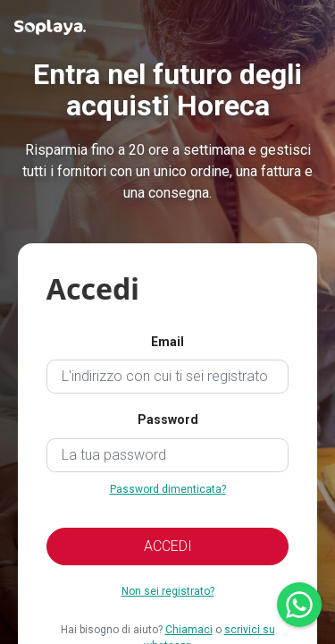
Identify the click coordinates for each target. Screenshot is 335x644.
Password (168, 419)
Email (167, 342)
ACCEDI (168, 546)
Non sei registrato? (168, 591)
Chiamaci (189, 630)
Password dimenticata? (168, 489)
